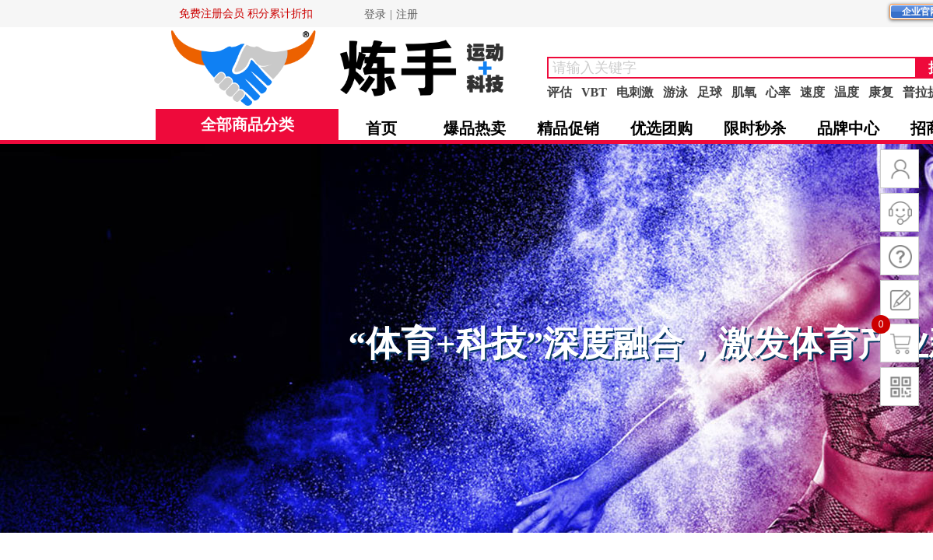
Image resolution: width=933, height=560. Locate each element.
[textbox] (732, 68)
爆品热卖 (475, 128)
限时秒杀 (755, 128)
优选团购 (661, 128)
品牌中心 (848, 128)
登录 (375, 14)
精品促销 (568, 128)
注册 (407, 14)
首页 (381, 128)
